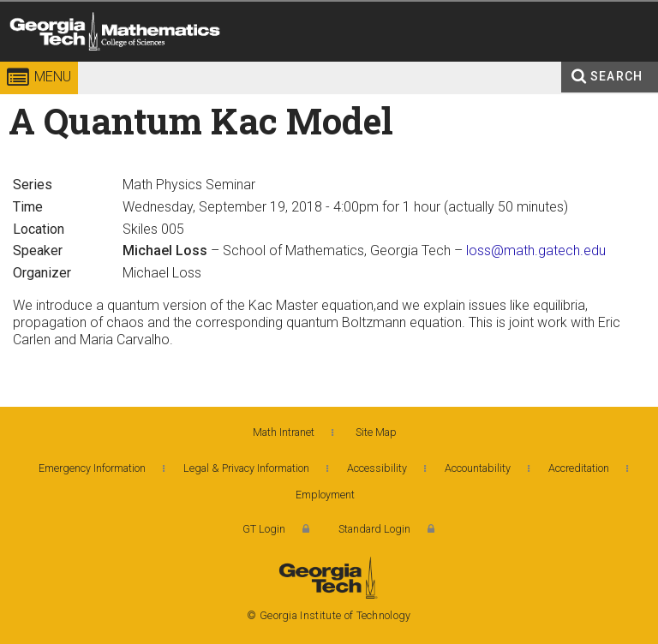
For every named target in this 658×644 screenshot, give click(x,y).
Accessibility (377, 468)
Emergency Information (92, 468)
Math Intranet (284, 432)
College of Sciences (260, 64)
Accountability (478, 468)
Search (616, 76)
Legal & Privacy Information (246, 468)
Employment (325, 495)
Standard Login (374, 529)
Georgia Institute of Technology (49, 64)
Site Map (376, 432)
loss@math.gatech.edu (536, 250)
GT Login (264, 529)
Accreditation (579, 468)
